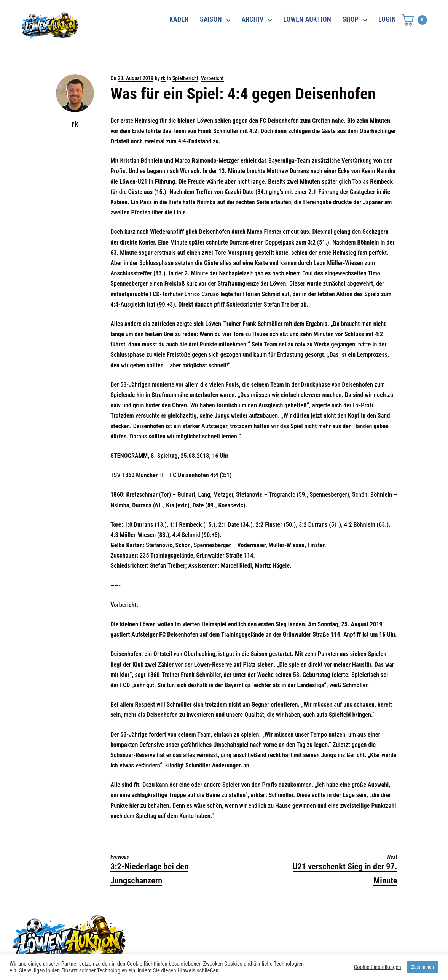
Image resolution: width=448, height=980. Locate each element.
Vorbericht (212, 78)
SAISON (211, 19)
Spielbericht (186, 78)
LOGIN (387, 19)
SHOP (351, 19)
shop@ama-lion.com (187, 938)
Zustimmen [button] (423, 967)
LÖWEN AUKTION (307, 19)
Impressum (319, 938)
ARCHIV (253, 19)
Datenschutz (321, 924)
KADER (179, 19)
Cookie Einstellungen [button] (378, 967)
